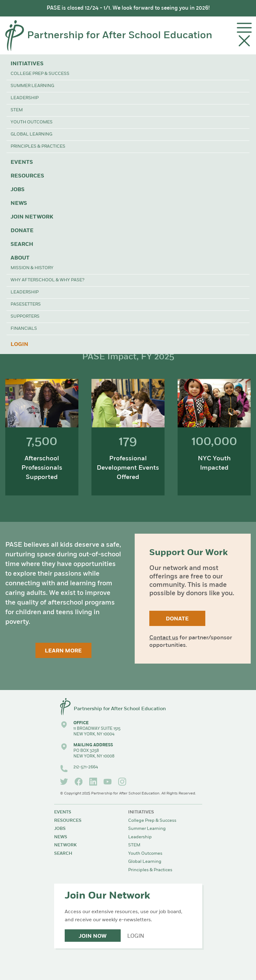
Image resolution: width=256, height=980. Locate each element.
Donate (22, 231)
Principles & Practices (38, 147)
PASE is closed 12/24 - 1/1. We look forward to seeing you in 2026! (128, 8)
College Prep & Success (40, 74)
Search (22, 244)
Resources (27, 176)
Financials (24, 329)
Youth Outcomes (32, 122)
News (19, 203)
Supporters (25, 317)
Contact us (164, 638)
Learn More (63, 651)
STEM (17, 110)
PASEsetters (26, 304)
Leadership (25, 98)
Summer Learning (32, 86)
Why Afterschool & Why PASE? (47, 280)
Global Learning (31, 134)
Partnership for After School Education (120, 36)
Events (22, 162)
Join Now (93, 936)
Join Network (32, 217)
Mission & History (32, 268)
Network (65, 845)
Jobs (18, 190)
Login (19, 345)
